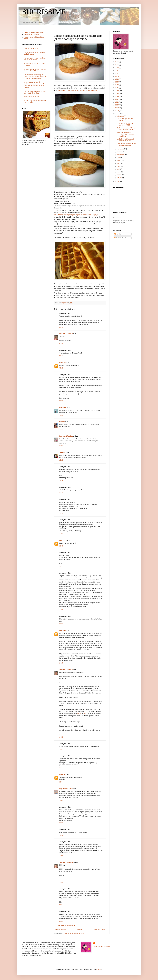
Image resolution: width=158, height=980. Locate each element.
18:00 (61, 800)
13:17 (61, 513)
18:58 (61, 823)
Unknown (63, 362)
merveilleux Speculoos (31, 97)
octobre (120, 152)
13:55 (61, 624)
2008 (117, 111)
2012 (117, 99)
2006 (117, 181)
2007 (117, 114)
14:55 (61, 737)
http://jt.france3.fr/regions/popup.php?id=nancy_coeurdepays (76, 215)
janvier (120, 178)
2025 (117, 65)
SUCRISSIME (44, 12)
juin (118, 163)
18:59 (61, 749)
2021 (117, 73)
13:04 (61, 782)
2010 (117, 105)
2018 (117, 82)
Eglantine (63, 631)
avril (119, 169)
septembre (121, 155)
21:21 (61, 566)
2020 (117, 76)
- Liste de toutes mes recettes (34, 32)
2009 (117, 108)
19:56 (61, 882)
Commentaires (120, 238)
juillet (119, 161)
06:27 (61, 905)
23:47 (61, 327)
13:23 (61, 460)
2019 (117, 79)
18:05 (61, 546)
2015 (117, 91)
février (119, 175)
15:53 (61, 429)
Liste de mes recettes (31, 49)
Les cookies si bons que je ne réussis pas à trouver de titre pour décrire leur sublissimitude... (35, 77)
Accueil (80, 930)
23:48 (61, 481)
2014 (117, 94)
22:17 (61, 768)
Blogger (99, 969)
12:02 (61, 415)
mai (119, 166)
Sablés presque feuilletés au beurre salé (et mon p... (126, 129)
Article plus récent (60, 930)
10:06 (61, 856)
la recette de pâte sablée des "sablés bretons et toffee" (78, 90)
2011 (117, 102)
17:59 (61, 534)
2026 (117, 62)
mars (119, 172)
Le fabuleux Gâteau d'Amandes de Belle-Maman (34, 53)
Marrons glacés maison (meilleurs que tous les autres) (35, 59)
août (119, 158)
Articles (118, 234)
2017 (117, 85)
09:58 (61, 401)
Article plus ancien (99, 930)
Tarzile (79, 714)
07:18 (61, 368)
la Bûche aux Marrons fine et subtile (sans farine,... (126, 144)
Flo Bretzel (63, 540)
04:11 (61, 356)
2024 (117, 68)
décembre (121, 116)
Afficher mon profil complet (101, 947)
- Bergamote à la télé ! (31, 35)
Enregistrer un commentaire (66, 925)
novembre (121, 149)
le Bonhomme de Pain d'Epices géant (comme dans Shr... (125, 134)
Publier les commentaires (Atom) (74, 933)
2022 (117, 70)
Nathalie (62, 774)
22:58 (61, 610)
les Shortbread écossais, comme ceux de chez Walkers (35, 70)
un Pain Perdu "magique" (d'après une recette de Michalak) (35, 92)
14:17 (61, 663)
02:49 (61, 344)
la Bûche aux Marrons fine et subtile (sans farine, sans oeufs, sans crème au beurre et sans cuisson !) (35, 85)
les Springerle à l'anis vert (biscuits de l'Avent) (125, 140)
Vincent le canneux (66, 334)
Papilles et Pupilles (66, 436)
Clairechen (63, 407)
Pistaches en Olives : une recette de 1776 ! (125, 124)
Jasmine (62, 452)
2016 (117, 88)
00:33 (61, 921)
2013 (117, 96)
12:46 (61, 835)
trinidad (62, 422)
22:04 (61, 446)
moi (85, 714)
